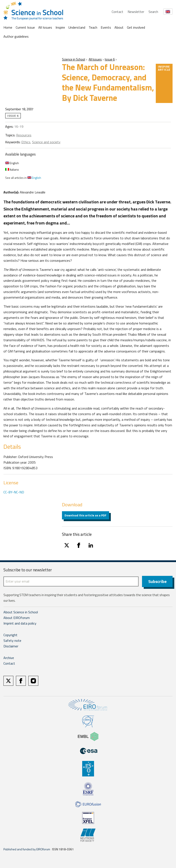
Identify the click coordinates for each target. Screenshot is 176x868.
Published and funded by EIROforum (27, 849)
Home (8, 27)
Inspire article (164, 68)
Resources (24, 135)
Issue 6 (110, 59)
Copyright (10, 635)
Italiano (12, 169)
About (119, 27)
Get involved (136, 27)
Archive (9, 658)
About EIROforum (17, 618)
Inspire (60, 27)
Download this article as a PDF (86, 515)
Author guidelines (16, 36)
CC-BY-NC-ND (14, 492)
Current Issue (25, 27)
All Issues (45, 27)
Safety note (12, 640)
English (12, 163)
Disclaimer (11, 646)
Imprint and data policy (20, 623)
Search (153, 12)
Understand (77, 27)
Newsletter (136, 12)
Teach (93, 27)
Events (106, 27)
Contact (117, 12)
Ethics (26, 142)
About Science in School (21, 612)
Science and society (46, 142)
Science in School (73, 59)
